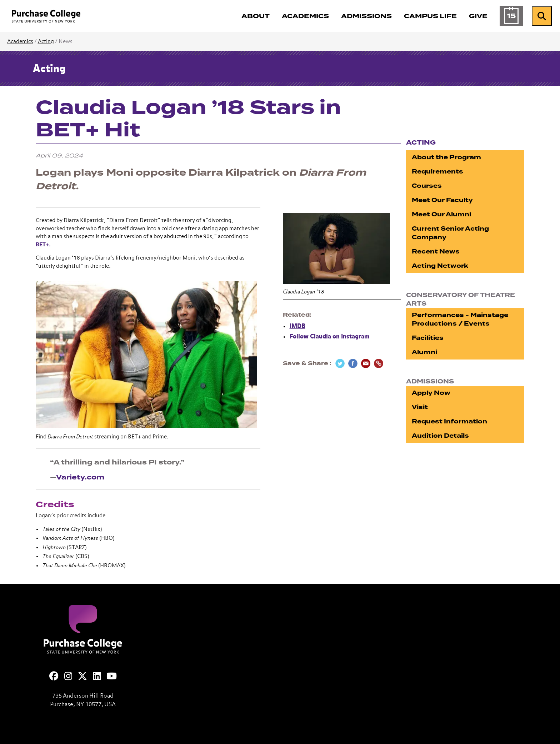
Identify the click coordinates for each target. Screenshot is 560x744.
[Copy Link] (379, 363)
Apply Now (431, 393)
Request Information (449, 421)
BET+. (43, 245)
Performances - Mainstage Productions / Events (460, 319)
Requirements (437, 172)
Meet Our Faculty (442, 200)
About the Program (446, 157)
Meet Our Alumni (441, 214)
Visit (420, 407)
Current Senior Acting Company (450, 233)
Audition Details (440, 436)
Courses (427, 186)
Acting (46, 42)
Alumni (424, 352)
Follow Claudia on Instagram (329, 337)
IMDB (297, 326)
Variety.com (80, 477)
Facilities (428, 338)
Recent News (436, 252)
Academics (20, 42)
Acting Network (440, 266)
